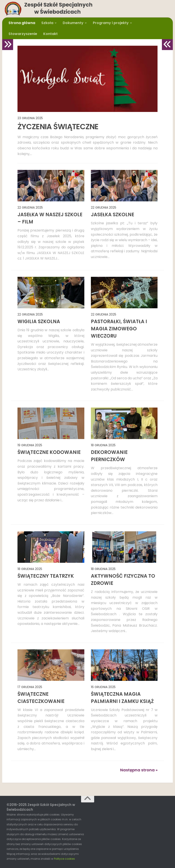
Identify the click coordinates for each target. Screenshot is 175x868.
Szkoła (47, 23)
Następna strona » (139, 770)
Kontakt (50, 34)
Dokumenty (73, 23)
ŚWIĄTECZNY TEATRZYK (46, 576)
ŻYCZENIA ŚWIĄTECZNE (58, 127)
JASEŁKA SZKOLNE (113, 215)
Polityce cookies (64, 859)
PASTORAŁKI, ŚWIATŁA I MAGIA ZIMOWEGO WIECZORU (119, 329)
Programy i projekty (111, 23)
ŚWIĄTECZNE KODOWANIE (49, 452)
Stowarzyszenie (23, 34)
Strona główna (22, 23)
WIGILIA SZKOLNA (39, 322)
